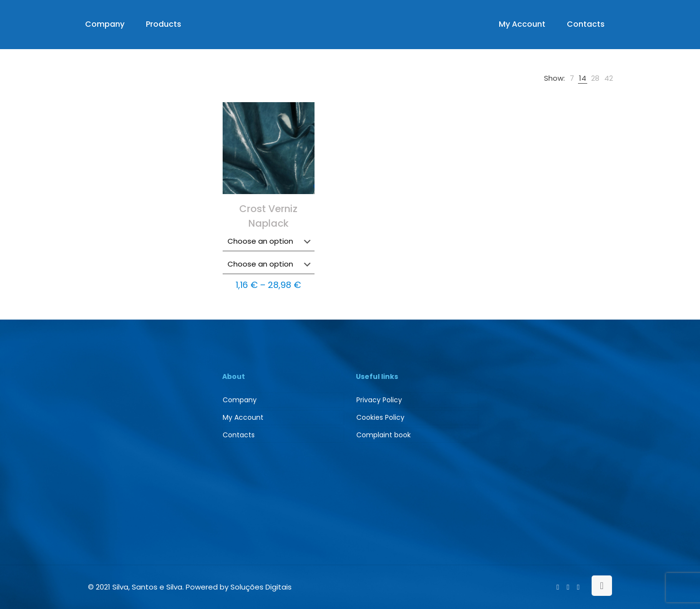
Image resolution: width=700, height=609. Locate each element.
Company (240, 400)
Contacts (239, 435)
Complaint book (384, 435)
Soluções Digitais (261, 587)
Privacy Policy (379, 400)
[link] (572, 78)
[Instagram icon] (578, 587)
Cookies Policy (380, 417)
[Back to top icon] (602, 586)
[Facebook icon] (558, 587)
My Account (243, 417)
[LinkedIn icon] (568, 587)
